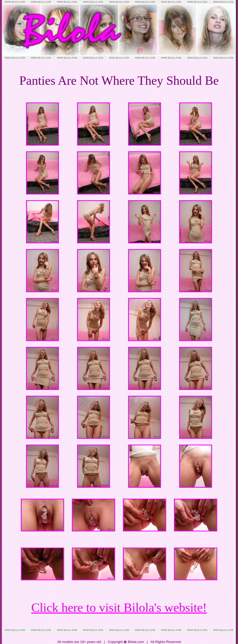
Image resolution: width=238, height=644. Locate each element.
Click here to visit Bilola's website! (119, 607)
